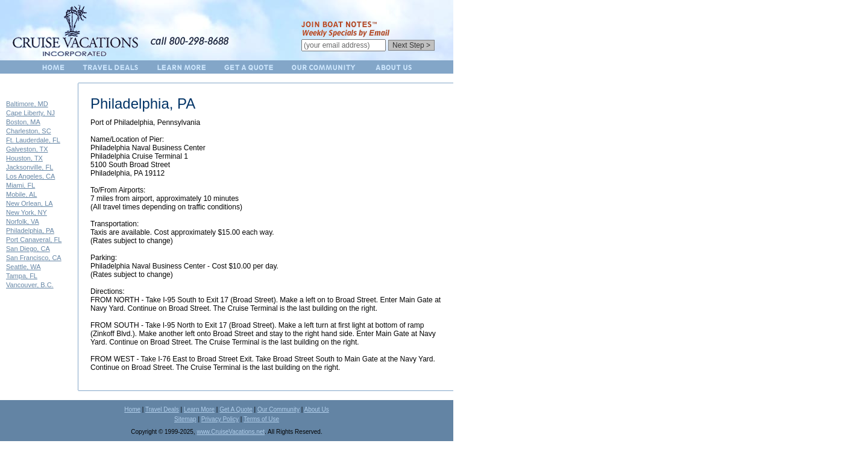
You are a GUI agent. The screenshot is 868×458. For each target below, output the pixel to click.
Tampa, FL (22, 276)
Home (132, 409)
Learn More (199, 409)
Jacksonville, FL (30, 167)
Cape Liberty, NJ (30, 113)
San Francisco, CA (34, 258)
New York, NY (27, 212)
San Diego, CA (28, 249)
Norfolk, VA (23, 221)
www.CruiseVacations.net (231, 432)
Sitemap (185, 419)
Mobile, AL (21, 194)
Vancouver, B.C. (30, 285)
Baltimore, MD (27, 104)
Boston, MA (23, 122)
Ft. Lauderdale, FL (33, 140)
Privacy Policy (220, 419)
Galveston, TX (27, 149)
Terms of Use (261, 419)
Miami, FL (20, 185)
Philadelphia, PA (30, 231)
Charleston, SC (29, 131)
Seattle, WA (24, 267)
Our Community (278, 409)
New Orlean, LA (30, 203)
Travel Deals (162, 409)
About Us (317, 409)
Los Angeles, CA (30, 176)
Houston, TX (24, 158)
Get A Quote (236, 409)
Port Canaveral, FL (34, 240)
